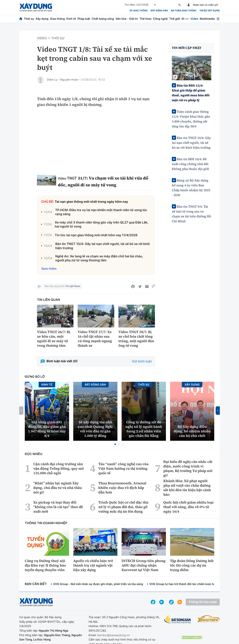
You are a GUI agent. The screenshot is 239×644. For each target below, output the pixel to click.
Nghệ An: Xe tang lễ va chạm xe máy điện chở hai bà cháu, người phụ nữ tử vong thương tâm (99, 258)
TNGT (72, 178)
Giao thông (57, 19)
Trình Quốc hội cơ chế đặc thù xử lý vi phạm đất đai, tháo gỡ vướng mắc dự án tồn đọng (123, 507)
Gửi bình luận (142, 361)
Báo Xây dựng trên (63, 286)
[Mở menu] (218, 19)
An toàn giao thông (184, 11)
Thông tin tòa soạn (203, 602)
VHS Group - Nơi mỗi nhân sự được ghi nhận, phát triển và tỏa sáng (98, 584)
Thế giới (175, 19)
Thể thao (145, 19)
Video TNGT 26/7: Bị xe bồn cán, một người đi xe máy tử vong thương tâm (54, 339)
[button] (115, 444)
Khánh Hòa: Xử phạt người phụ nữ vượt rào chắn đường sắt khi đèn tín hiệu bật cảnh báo (187, 488)
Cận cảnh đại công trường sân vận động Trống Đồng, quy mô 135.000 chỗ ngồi (59, 468)
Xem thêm (49, 269)
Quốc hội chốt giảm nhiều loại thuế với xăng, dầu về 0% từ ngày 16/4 (188, 507)
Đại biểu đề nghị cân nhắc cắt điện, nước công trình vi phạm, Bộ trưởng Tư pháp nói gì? (188, 468)
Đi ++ (185, 19)
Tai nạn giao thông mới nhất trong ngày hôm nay (91, 202)
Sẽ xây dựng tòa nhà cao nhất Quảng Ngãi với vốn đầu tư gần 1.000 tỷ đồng (95, 429)
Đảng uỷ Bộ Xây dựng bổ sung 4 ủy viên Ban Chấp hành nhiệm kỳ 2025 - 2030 (191, 188)
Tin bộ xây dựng (210, 11)
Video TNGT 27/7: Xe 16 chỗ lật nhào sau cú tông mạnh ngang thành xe (95, 339)
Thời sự (29, 19)
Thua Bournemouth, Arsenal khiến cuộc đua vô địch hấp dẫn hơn (122, 488)
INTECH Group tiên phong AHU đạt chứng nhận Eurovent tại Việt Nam (144, 565)
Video (194, 19)
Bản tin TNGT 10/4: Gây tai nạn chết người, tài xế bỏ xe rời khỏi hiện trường (102, 246)
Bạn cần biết (36, 584)
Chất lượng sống (103, 19)
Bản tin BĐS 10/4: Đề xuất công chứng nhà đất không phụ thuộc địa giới (190, 164)
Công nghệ (160, 19)
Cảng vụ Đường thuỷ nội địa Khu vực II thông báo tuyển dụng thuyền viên (45, 565)
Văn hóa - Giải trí (127, 19)
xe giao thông (139, 11)
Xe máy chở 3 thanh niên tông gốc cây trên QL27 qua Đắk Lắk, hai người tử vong (102, 225)
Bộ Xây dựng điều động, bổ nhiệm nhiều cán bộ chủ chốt (192, 431)
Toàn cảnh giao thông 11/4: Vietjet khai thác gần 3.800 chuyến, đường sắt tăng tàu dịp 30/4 (191, 119)
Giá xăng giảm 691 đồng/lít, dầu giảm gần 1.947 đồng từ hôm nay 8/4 (47, 429)
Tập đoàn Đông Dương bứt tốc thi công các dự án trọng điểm (192, 565)
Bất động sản (159, 11)
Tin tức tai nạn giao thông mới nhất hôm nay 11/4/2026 (96, 235)
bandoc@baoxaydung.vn (113, 635)
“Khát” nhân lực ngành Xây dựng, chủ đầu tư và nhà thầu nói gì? (58, 488)
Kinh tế (71, 19)
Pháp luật (84, 19)
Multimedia (207, 19)
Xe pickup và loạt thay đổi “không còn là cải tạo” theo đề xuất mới (58, 507)
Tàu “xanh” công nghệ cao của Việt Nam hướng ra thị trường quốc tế (123, 468)
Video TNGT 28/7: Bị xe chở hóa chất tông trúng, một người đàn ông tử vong (136, 339)
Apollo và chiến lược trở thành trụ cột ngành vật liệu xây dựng (93, 565)
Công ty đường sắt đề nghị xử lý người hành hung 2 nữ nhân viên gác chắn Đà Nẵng (144, 429)
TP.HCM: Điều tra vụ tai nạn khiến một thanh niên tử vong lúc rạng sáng (101, 212)
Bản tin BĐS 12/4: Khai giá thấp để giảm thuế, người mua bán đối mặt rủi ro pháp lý (191, 93)
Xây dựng (42, 19)
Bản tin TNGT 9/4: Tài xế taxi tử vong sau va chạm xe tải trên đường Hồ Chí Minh (191, 214)
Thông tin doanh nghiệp (46, 523)
